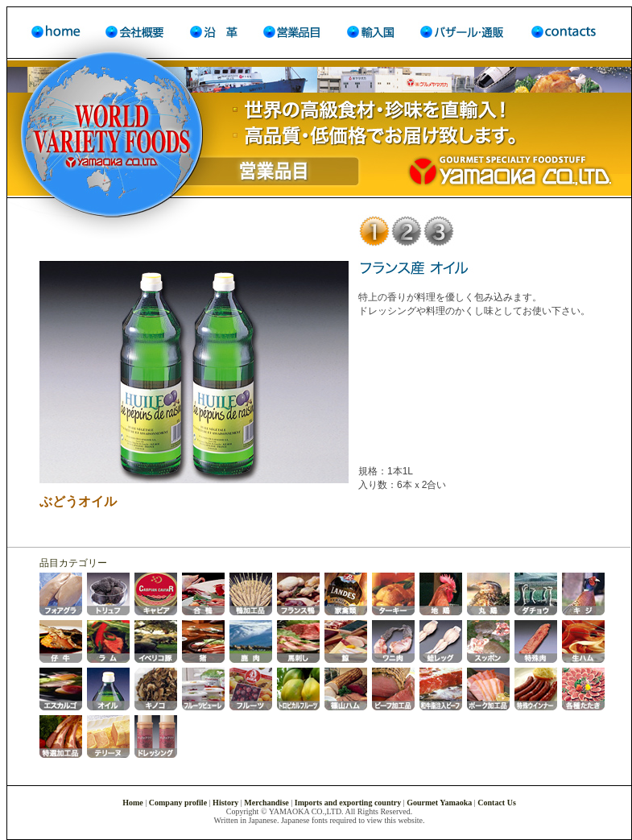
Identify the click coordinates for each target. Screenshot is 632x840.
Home (134, 803)
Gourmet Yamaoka (439, 803)
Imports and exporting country (348, 803)
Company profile (178, 803)
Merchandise (266, 803)
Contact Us (497, 803)
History (225, 803)
